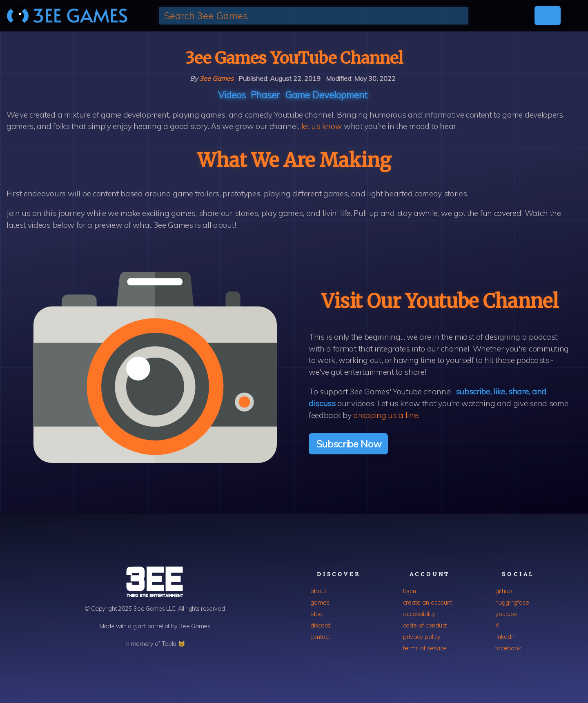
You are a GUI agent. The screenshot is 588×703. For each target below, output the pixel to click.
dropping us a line (385, 415)
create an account (428, 603)
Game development (326, 95)
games (320, 603)
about (318, 591)
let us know (322, 126)
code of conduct (425, 625)
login (410, 591)
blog (316, 614)
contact (320, 637)
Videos (232, 95)
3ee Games (216, 78)
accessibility (419, 614)
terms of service (425, 648)
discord (320, 625)
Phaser (265, 95)
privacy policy (422, 637)
